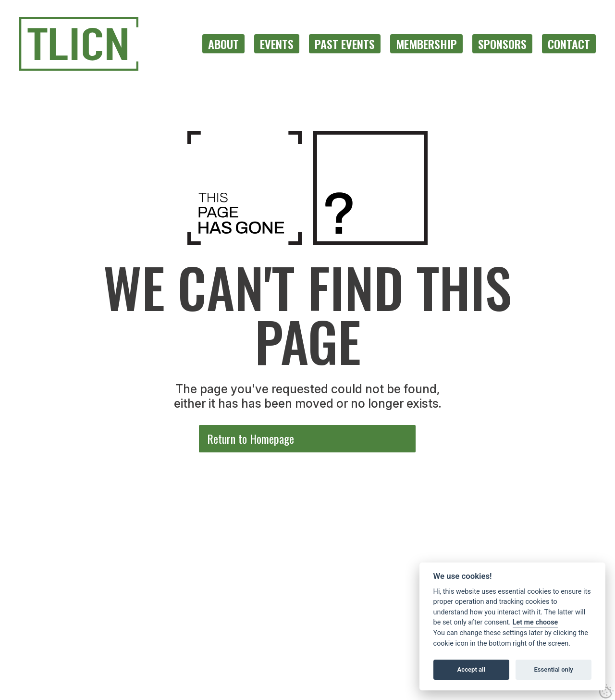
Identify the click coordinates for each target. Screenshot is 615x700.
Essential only (553, 669)
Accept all (471, 669)
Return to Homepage (251, 438)
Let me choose (535, 622)
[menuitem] (223, 44)
